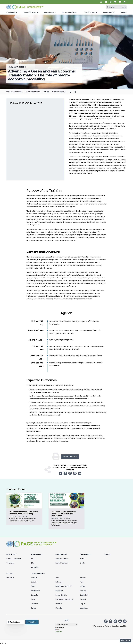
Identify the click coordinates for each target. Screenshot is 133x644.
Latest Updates (90, 12)
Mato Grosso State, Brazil (64, 599)
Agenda (46, 92)
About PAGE (11, 12)
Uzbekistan (84, 608)
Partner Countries (69, 12)
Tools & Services (30, 12)
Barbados (34, 582)
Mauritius (59, 604)
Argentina (34, 578)
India (57, 578)
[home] (32, 546)
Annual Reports (37, 554)
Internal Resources (62, 563)
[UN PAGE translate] (125, 2)
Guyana (33, 608)
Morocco (83, 578)
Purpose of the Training (14, 92)
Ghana (33, 599)
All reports (35, 567)
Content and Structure (33, 92)
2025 (33, 559)
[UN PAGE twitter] (101, 2)
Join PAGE (10, 578)
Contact (124, 12)
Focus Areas (49, 12)
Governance (10, 563)
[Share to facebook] (65, 473)
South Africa (84, 595)
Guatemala (35, 604)
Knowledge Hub (109, 12)
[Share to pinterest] (70, 473)
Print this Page (70, 457)
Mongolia (59, 608)
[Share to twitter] (61, 473)
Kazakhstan (59, 591)
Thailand (83, 599)
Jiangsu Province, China (64, 586)
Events (82, 563)
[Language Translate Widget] (66, 624)
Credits (107, 554)
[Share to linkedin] (75, 473)
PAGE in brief (11, 554)
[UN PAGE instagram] (111, 2)
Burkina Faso (35, 591)
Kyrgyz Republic (61, 595)
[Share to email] (80, 473)
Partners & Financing (14, 559)
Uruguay (83, 604)
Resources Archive (62, 559)
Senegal (83, 591)
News (82, 559)
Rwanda (83, 586)
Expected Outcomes (59, 92)
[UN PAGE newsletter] (120, 2)
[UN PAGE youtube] (115, 2)
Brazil (33, 586)
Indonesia (59, 582)
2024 (33, 563)
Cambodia (34, 595)
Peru (82, 582)
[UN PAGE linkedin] (106, 2)
